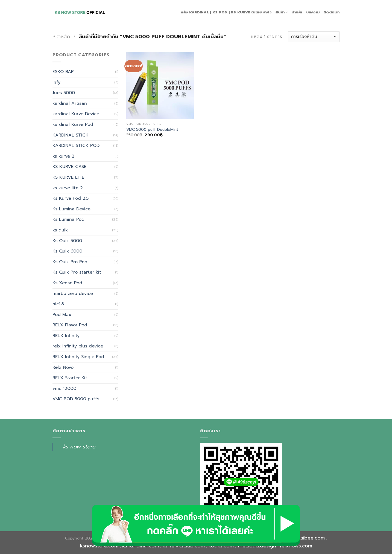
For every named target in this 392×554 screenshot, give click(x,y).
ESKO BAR (63, 72)
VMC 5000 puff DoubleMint (152, 130)
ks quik (60, 230)
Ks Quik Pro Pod (70, 262)
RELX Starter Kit (70, 378)
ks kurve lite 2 (68, 188)
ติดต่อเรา (331, 12)
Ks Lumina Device (71, 209)
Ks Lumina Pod (68, 219)
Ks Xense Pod (67, 283)
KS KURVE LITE (68, 177)
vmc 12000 (64, 388)
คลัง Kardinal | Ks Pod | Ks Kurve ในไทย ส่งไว (226, 12)
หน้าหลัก (61, 37)
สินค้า (282, 12)
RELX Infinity (66, 336)
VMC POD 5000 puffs (76, 399)
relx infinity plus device (78, 346)
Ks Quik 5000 (67, 241)
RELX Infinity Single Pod (78, 357)
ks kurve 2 (63, 156)
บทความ (313, 12)
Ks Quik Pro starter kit (77, 272)
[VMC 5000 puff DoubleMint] (160, 85)
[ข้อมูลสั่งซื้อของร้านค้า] (314, 37)
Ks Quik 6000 (67, 251)
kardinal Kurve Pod (73, 124)
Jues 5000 (64, 93)
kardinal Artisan (70, 103)
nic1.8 (58, 304)
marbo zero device (73, 294)
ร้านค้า (297, 12)
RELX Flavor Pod (70, 325)
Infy (56, 82)
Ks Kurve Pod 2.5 (71, 198)
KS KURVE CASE (69, 167)
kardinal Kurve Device (76, 114)
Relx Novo (63, 367)
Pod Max (62, 315)
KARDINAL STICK (71, 135)
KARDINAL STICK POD (76, 146)
